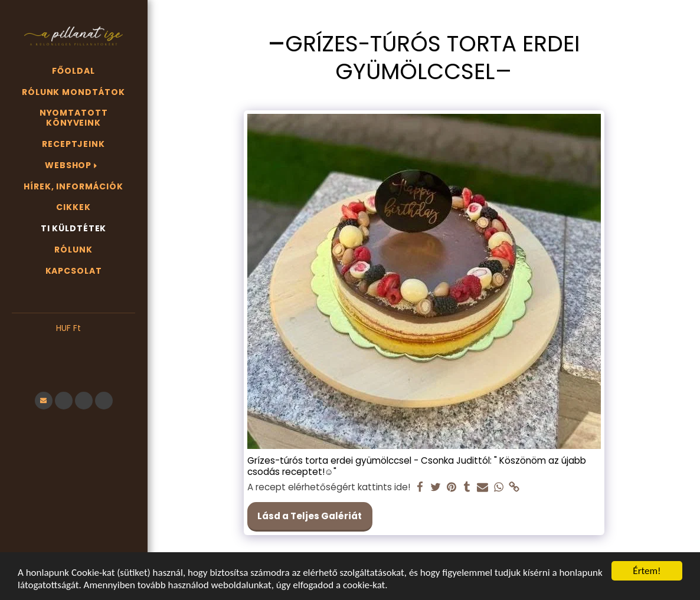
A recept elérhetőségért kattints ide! (329, 487)
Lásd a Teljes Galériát (310, 516)
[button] (73, 346)
